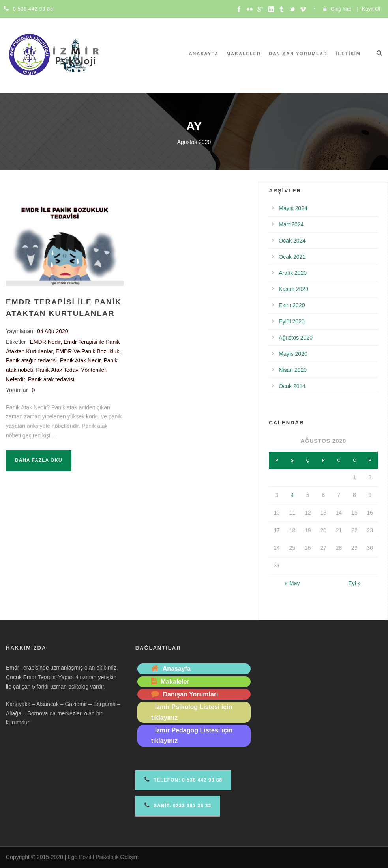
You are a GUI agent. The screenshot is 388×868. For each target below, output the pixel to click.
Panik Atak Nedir (80, 360)
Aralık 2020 (293, 273)
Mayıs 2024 (293, 208)
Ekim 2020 (292, 305)
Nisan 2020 (293, 370)
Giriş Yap (341, 9)
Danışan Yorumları (299, 54)
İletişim (349, 54)
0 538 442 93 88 (33, 9)
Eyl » (354, 583)
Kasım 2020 (293, 289)
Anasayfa (204, 54)
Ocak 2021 (292, 257)
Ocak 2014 (292, 386)
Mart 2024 (291, 224)
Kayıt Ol (371, 9)
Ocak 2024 (292, 241)
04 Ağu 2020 (53, 331)
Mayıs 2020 (293, 354)
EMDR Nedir (45, 342)
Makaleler (244, 54)
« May (292, 583)
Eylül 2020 (291, 321)
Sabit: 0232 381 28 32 (178, 805)
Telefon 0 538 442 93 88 (183, 779)
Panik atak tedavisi (51, 379)
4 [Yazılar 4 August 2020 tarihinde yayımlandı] (292, 495)
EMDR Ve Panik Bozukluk (87, 351)
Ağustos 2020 (296, 338)
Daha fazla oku (39, 460)
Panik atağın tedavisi (31, 360)
